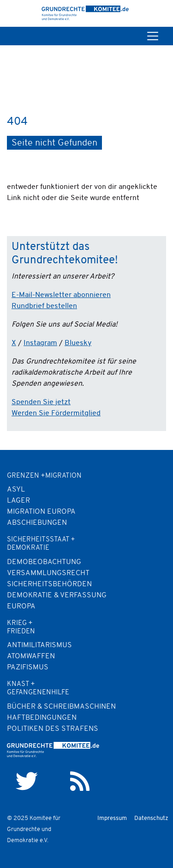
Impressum (112, 818)
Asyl (16, 490)
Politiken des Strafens (53, 729)
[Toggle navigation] (153, 36)
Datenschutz (151, 818)
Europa (21, 607)
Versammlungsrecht (48, 573)
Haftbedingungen (42, 718)
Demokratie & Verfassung (57, 595)
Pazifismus (28, 668)
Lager (18, 501)
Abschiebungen (37, 523)
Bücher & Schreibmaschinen (61, 707)
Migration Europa (41, 512)
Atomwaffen (31, 656)
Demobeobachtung (44, 562)
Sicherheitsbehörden (49, 584)
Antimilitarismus (39, 645)
